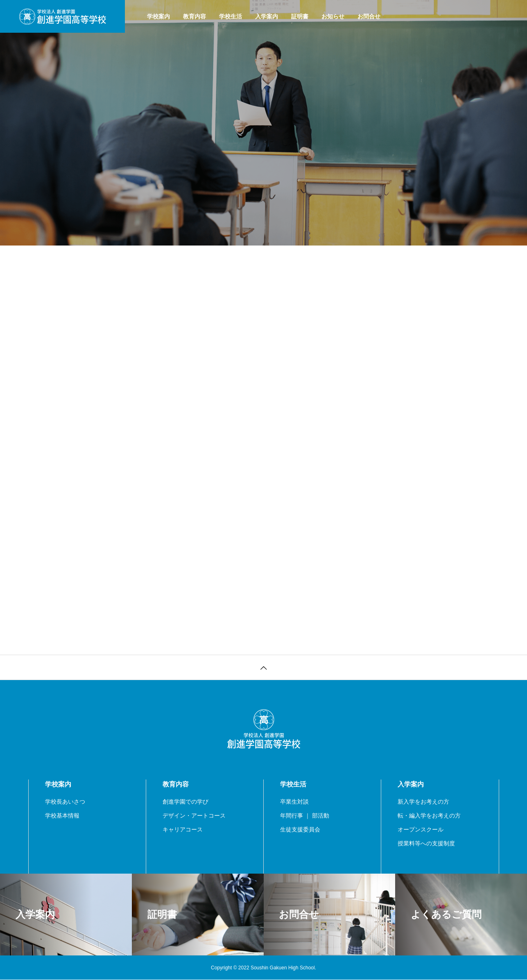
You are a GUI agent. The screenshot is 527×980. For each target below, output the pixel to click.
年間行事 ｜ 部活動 (305, 816)
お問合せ (369, 16)
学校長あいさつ (65, 802)
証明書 (300, 16)
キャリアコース (183, 829)
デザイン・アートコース (194, 816)
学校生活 (231, 16)
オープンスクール (421, 829)
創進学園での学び (185, 802)
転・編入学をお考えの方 (429, 816)
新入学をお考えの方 (423, 802)
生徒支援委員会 (300, 829)
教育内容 (195, 16)
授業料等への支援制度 (426, 843)
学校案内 (158, 16)
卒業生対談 (294, 802)
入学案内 (267, 16)
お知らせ (333, 16)
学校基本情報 (62, 816)
